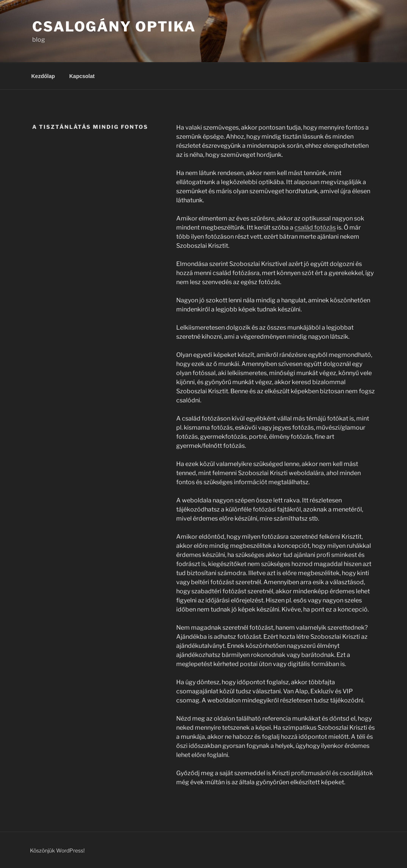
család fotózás (315, 228)
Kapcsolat (82, 76)
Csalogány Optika (114, 27)
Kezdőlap (43, 76)
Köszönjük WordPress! (57, 850)
